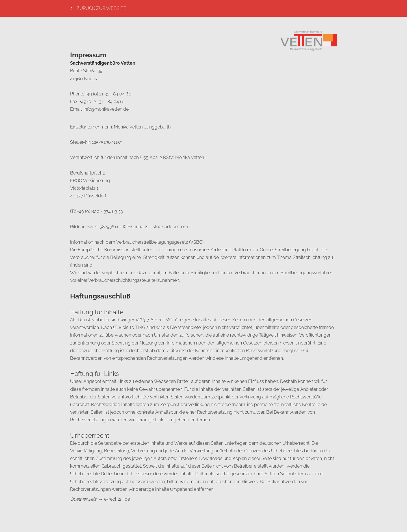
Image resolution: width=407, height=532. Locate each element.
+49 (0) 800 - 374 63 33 (100, 211)
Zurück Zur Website (98, 8)
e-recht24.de (117, 499)
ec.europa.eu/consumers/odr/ (190, 250)
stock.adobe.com (170, 227)
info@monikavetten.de (106, 109)
